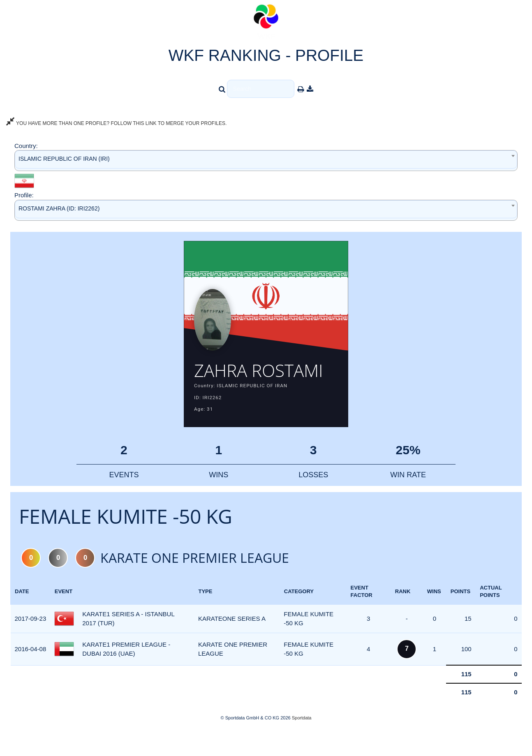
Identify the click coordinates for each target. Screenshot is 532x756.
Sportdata (302, 742)
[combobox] (266, 161)
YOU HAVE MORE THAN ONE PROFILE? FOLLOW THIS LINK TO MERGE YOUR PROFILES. (116, 123)
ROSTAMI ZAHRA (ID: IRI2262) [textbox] (59, 208)
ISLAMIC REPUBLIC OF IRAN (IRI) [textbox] (64, 159)
